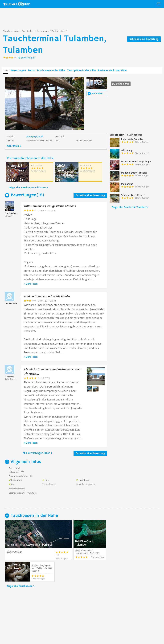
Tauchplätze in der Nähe (82, 70)
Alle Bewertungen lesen (36, 453)
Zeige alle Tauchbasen (19, 586)
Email (40, 136)
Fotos (31, 70)
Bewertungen (18, 70)
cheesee (9, 376)
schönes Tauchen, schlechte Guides (47, 296)
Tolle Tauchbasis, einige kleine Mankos (50, 206)
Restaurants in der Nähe (112, 70)
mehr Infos (13, 146)
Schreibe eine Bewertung (144, 39)
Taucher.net (16, 4)
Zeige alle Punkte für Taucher (129, 207)
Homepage (32, 136)
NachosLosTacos (14, 213)
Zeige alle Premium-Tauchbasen (27, 188)
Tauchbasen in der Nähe (51, 70)
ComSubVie (11, 303)
